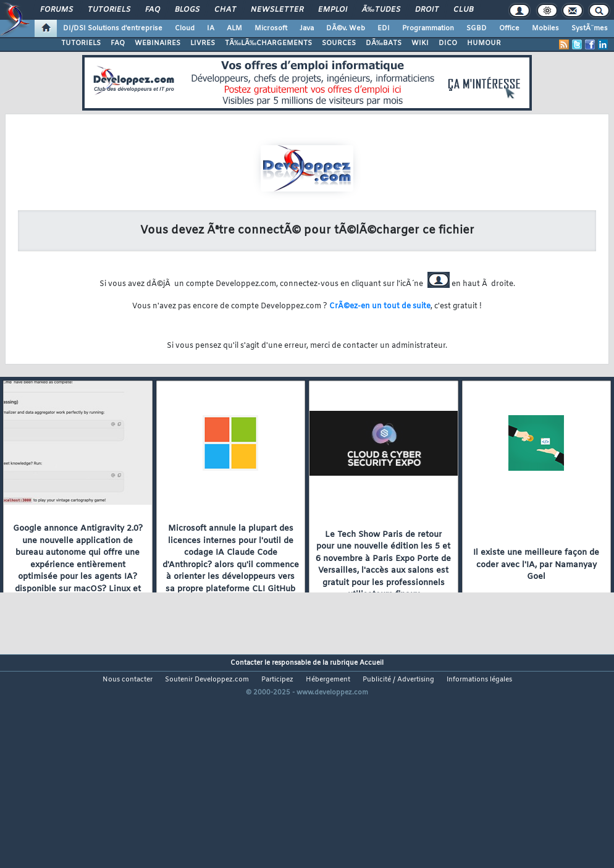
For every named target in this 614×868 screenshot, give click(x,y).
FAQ (153, 10)
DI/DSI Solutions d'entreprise (113, 28)
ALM (234, 28)
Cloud (185, 28)
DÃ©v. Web (346, 28)
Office (509, 28)
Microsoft (271, 28)
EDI (384, 28)
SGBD (477, 28)
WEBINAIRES (158, 43)
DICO (448, 43)
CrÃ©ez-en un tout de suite (380, 306)
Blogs (187, 10)
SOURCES (339, 43)
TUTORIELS (81, 43)
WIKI (420, 43)
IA (211, 28)
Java (307, 28)
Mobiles (545, 28)
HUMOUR (484, 43)
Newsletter (277, 10)
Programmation (428, 28)
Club (463, 10)
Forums (57, 10)
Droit (427, 10)
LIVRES (203, 43)
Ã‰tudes (381, 10)
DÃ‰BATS (384, 43)
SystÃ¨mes (590, 28)
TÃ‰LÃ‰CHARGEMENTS (268, 43)
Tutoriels (109, 10)
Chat (225, 10)
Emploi (333, 10)
